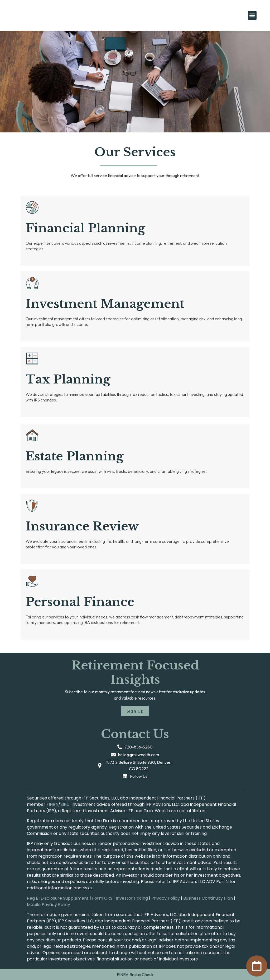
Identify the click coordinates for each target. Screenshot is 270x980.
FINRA (52, 804)
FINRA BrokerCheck (135, 974)
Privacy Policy (166, 898)
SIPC (65, 804)
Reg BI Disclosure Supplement (58, 898)
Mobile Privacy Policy (49, 905)
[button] (252, 15)
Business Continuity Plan (208, 898)
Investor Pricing (132, 898)
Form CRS (102, 898)
